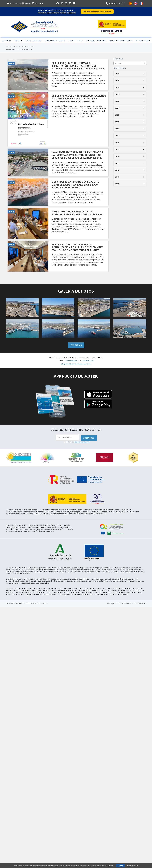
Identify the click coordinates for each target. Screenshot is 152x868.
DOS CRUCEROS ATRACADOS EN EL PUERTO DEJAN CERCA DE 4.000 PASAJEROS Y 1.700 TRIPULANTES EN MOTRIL (76, 185)
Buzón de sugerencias (83, 364)
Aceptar (120, 866)
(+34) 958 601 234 (88, 361)
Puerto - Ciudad (76, 41)
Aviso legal (110, 604)
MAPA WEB (27, 3)
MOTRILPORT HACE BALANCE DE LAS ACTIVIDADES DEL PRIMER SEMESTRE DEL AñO (78, 213)
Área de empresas (34, 41)
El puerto (6, 41)
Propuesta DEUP (143, 41)
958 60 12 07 (116, 4)
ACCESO (18, 3)
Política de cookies (140, 604)
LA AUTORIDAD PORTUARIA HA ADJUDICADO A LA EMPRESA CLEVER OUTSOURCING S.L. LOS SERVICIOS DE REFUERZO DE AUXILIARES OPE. (78, 155)
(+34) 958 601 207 (72, 361)
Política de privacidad (124, 604)
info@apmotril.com (68, 364)
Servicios (18, 41)
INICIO (10, 3)
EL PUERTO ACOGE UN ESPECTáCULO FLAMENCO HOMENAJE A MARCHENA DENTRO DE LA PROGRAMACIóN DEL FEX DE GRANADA (79, 99)
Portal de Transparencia (121, 41)
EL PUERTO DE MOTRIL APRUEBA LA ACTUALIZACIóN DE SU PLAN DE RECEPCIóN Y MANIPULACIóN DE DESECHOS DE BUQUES (77, 247)
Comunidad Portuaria (55, 41)
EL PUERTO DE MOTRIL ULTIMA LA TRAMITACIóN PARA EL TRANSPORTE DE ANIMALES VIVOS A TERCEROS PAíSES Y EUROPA (78, 66)
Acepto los (78, 442)
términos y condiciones (82, 442)
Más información (132, 866)
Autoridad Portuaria (96, 41)
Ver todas (76, 345)
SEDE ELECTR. (38, 3)
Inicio (15, 46)
